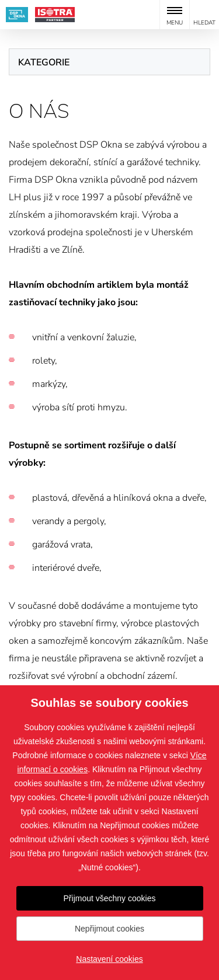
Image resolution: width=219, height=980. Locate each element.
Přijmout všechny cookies (110, 898)
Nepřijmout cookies (109, 929)
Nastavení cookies (109, 959)
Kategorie (44, 62)
